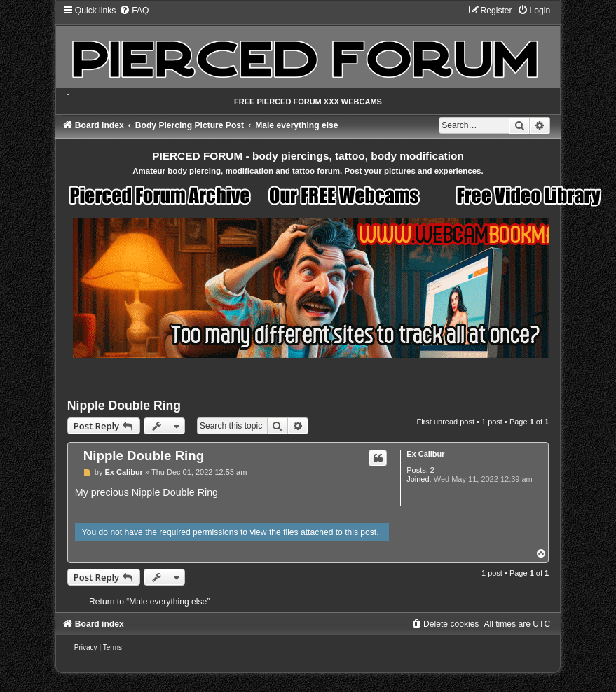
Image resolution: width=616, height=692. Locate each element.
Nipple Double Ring (124, 406)
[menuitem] (134, 11)
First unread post (445, 422)
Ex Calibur (425, 454)
